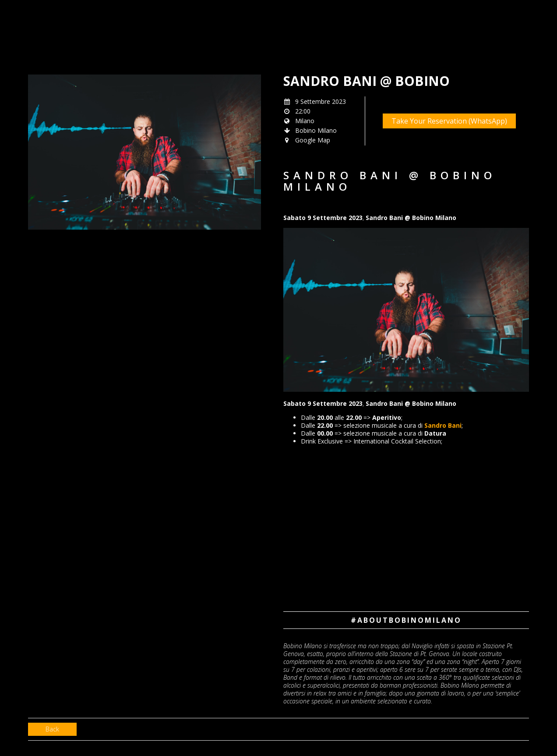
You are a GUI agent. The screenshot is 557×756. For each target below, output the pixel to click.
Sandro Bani (443, 425)
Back (52, 729)
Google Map (313, 140)
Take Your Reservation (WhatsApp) (449, 121)
